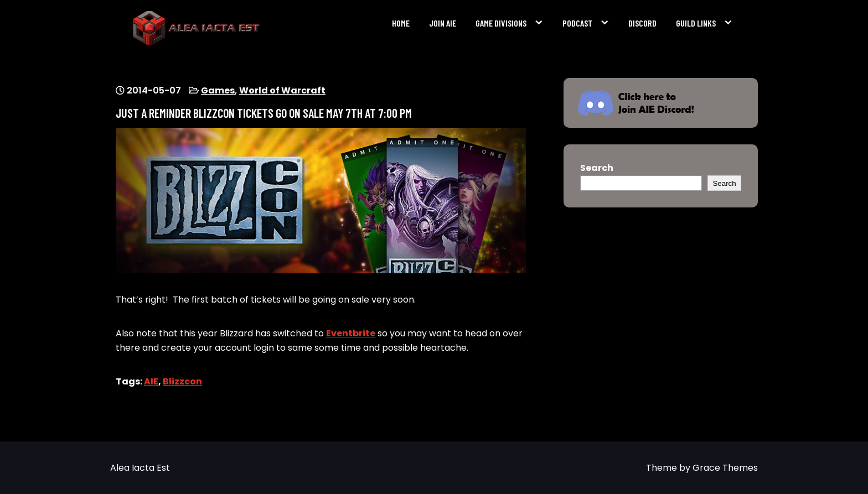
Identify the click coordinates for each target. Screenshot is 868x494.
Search (597, 168)
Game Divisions (501, 23)
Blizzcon (182, 381)
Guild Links (696, 23)
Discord (642, 23)
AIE (151, 381)
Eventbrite (351, 333)
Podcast (577, 23)
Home (401, 23)
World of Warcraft (282, 90)
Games (218, 90)
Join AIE (443, 23)
